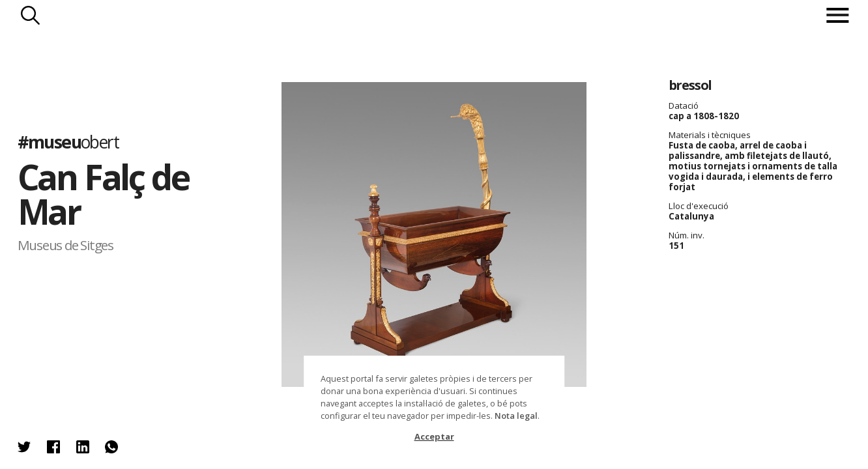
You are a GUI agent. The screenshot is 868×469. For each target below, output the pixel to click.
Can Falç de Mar (103, 194)
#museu (68, 142)
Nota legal (516, 416)
